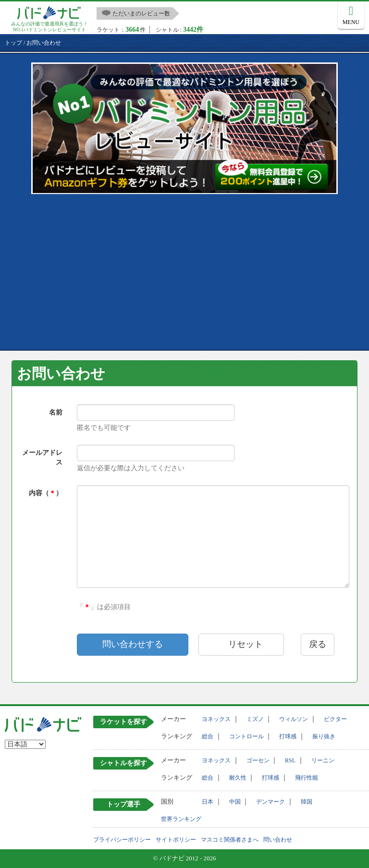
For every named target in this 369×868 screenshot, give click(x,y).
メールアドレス (42, 458)
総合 (208, 736)
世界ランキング (181, 819)
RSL (290, 760)
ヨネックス (216, 719)
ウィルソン (294, 719)
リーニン (323, 760)
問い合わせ (278, 840)
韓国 (307, 802)
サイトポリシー (176, 840)
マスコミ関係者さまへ (230, 840)
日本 (208, 802)
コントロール (246, 736)
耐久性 (238, 778)
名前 (56, 412)
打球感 (288, 736)
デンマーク (271, 802)
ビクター (335, 719)
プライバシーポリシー (122, 840)
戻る (318, 644)
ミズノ (255, 719)
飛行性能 (307, 778)
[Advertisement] (187, 271)
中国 (235, 802)
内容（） (46, 493)
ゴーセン (258, 760)
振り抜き (324, 736)
